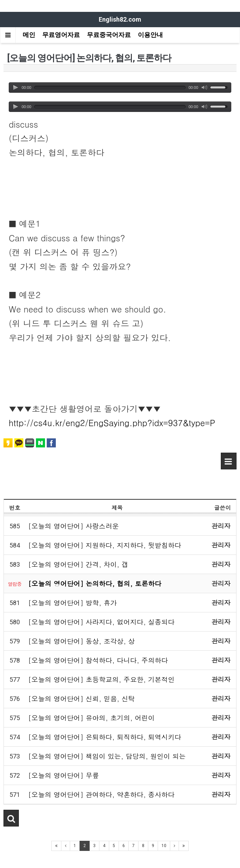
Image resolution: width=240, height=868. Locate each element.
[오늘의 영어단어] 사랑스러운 (74, 526)
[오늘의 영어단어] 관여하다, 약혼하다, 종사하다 (102, 794)
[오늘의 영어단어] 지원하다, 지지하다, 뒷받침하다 (105, 545)
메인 (29, 35)
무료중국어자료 (109, 35)
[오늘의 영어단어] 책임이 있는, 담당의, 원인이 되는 (107, 756)
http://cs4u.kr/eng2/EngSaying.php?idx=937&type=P (112, 423)
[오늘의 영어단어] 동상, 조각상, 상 (82, 641)
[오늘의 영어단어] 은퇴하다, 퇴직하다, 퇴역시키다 (105, 737)
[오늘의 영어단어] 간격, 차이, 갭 (78, 564)
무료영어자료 (61, 35)
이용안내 (150, 35)
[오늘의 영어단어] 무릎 (64, 775)
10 (164, 846)
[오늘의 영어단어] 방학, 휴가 (73, 602)
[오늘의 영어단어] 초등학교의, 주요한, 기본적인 (102, 679)
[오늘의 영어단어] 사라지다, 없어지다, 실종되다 (102, 622)
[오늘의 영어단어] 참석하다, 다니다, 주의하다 (98, 660)
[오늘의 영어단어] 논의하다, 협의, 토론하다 (95, 583)
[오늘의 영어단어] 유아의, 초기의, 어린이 (92, 718)
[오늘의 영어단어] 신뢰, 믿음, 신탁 (82, 698)
